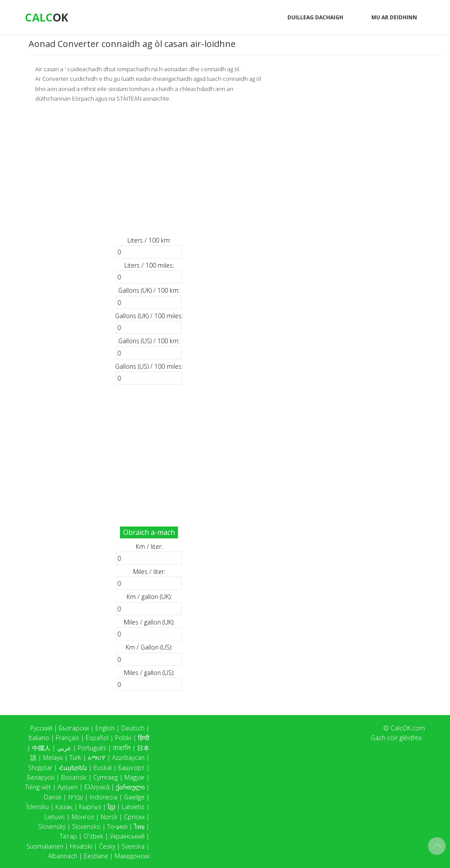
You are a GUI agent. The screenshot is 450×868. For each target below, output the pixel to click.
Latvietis (133, 807)
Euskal (103, 768)
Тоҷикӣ (117, 826)
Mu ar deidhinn (394, 17)
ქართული (130, 787)
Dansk (53, 797)
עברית (76, 797)
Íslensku (38, 807)
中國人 (41, 748)
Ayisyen (68, 787)
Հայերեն (73, 768)
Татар (68, 836)
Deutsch (133, 728)
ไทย (139, 826)
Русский (41, 728)
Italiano (39, 738)
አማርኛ (97, 757)
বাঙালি (122, 748)
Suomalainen (45, 846)
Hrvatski (81, 846)
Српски (134, 817)
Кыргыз (90, 807)
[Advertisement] (149, 169)
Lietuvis (55, 817)
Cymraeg (105, 777)
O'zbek (93, 836)
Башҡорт (131, 768)
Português (92, 748)
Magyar (134, 777)
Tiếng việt (38, 787)
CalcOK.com (408, 728)
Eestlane (96, 856)
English (105, 728)
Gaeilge (134, 797)
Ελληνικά (97, 787)
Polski (123, 738)
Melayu (53, 757)
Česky (107, 846)
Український (127, 836)
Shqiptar (40, 768)
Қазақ (64, 807)
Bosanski (74, 777)
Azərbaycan (128, 757)
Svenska (133, 846)
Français (67, 738)
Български (74, 728)
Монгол (83, 817)
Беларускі (41, 777)
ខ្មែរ (111, 807)
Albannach (63, 856)
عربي (64, 748)
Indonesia (103, 797)
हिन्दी (144, 738)
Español (97, 738)
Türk (75, 757)
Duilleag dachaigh (315, 17)
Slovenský (52, 826)
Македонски (132, 856)
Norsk (109, 817)
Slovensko (86, 826)
